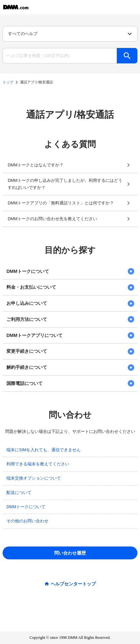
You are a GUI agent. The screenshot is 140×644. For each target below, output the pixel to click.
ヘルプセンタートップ (73, 584)
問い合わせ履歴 (70, 553)
